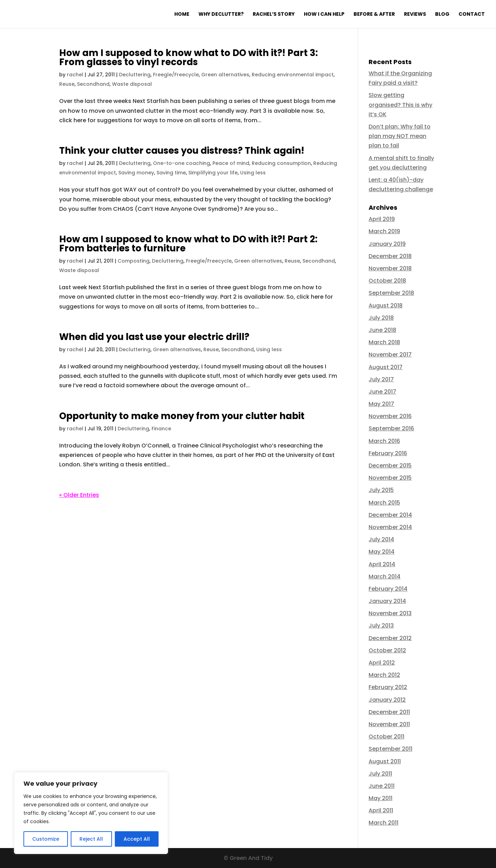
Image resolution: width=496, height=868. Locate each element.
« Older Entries (79, 495)
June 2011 (382, 786)
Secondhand (93, 84)
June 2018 (382, 330)
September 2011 (390, 749)
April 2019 (382, 219)
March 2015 (384, 503)
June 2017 (382, 392)
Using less (253, 173)
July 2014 (381, 539)
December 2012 (390, 638)
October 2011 (386, 737)
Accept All (137, 839)
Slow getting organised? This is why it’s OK (400, 105)
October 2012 (387, 650)
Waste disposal (132, 84)
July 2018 (381, 318)
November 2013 (390, 613)
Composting (134, 261)
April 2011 (381, 810)
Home (182, 15)
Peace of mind (231, 163)
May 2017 (381, 404)
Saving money (136, 173)
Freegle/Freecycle (176, 75)
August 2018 (386, 305)
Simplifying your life (213, 173)
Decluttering (135, 75)
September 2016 (391, 428)
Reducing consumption (281, 163)
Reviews (415, 15)
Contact (472, 15)
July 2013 (381, 626)
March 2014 (385, 577)
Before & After (374, 15)
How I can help (324, 15)
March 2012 (384, 675)
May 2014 (382, 552)
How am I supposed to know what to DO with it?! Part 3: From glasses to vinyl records (188, 57)
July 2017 (381, 379)
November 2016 (390, 416)
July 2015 (381, 490)
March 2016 (384, 441)
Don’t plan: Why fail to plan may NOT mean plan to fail (400, 136)
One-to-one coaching (181, 163)
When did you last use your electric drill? (154, 337)
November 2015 (390, 478)
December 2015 (390, 466)
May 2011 (380, 798)
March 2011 (383, 823)
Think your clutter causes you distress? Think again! (182, 151)
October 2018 (387, 281)
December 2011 (389, 712)
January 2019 (387, 244)
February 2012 (388, 687)
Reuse (67, 84)
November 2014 (390, 527)
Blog (442, 15)
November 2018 (390, 268)
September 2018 (391, 293)
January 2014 (387, 601)
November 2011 (389, 724)
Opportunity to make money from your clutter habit (182, 416)
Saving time (171, 173)
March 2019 (384, 231)
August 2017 (386, 367)
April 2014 (382, 564)
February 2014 (388, 589)
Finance (161, 429)
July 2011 (380, 774)
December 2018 (390, 256)
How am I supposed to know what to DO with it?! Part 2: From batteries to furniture (188, 244)
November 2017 (390, 355)
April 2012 (382, 663)
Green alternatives (225, 75)
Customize (46, 839)
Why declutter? (221, 15)
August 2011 (385, 761)
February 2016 (388, 453)
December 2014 (390, 515)
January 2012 (387, 700)
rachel (75, 75)
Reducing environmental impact (293, 75)
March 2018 (384, 342)
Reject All (91, 839)
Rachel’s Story (274, 15)
